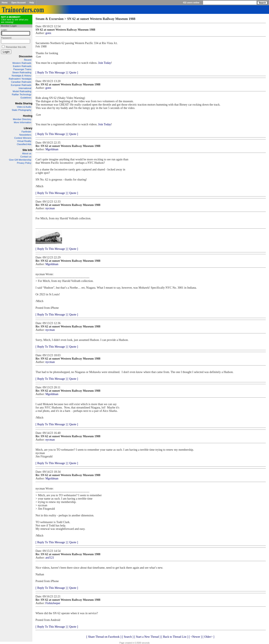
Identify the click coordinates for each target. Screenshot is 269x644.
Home (5, 3)
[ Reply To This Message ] (51, 73)
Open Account (18, 3)
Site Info (27, 150)
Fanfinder (26, 132)
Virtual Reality (24, 141)
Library (28, 128)
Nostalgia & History (21, 76)
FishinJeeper (53, 603)
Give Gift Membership (20, 160)
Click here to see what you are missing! (15, 20)
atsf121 (50, 558)
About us (27, 153)
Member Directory (22, 119)
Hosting (28, 116)
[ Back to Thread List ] (175, 637)
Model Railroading (22, 91)
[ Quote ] (73, 73)
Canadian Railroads (21, 82)
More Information (23, 122)
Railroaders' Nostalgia (20, 79)
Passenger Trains (22, 69)
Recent (28, 60)
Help (32, 3)
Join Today (105, 63)
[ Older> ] (208, 637)
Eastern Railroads (22, 66)
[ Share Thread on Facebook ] (104, 637)
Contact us (26, 157)
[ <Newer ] (195, 637)
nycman (50, 208)
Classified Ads (24, 144)
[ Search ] (128, 637)
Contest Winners (23, 138)
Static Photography (22, 110)
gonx (48, 33)
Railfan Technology (22, 94)
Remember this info (16, 47)
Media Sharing (24, 103)
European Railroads (21, 85)
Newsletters (25, 135)
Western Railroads (22, 63)
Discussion (26, 56)
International (25, 88)
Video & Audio (24, 107)
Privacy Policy (24, 163)
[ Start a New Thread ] (147, 637)
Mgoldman (52, 149)
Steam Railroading (22, 72)
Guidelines (26, 98)
